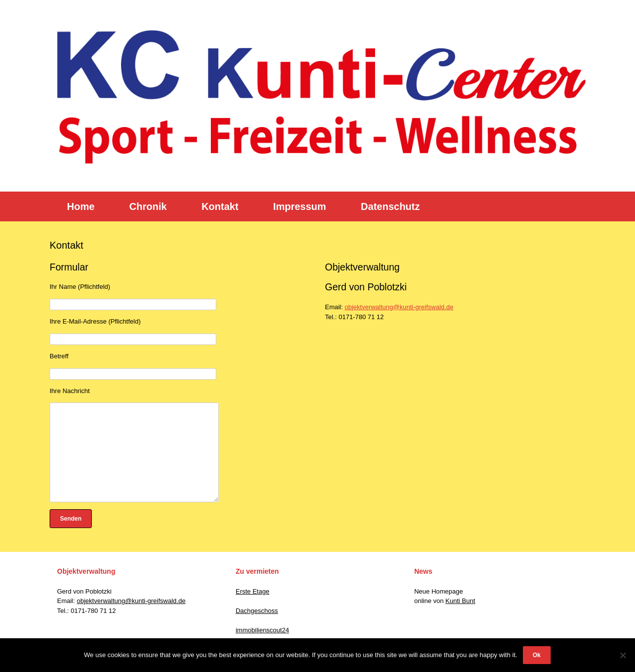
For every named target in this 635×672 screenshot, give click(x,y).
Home (81, 206)
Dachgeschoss (257, 611)
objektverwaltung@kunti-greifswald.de (399, 307)
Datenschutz (390, 206)
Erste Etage (253, 591)
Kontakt (220, 206)
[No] (623, 655)
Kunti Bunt (460, 601)
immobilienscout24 (262, 630)
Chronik (148, 206)
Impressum (300, 206)
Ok (537, 655)
